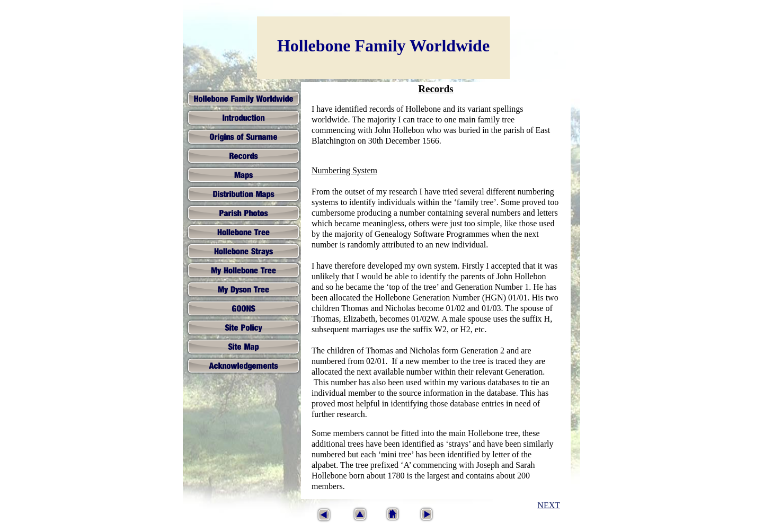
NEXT (549, 505)
